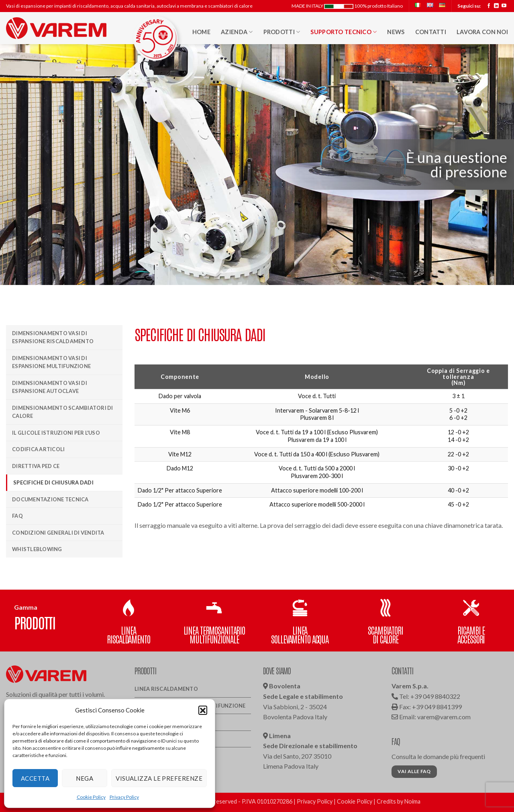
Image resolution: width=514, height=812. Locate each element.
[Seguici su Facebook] (489, 6)
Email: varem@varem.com (431, 717)
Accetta (35, 778)
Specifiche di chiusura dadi (53, 482)
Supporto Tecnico (344, 32)
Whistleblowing (37, 549)
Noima (412, 801)
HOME (201, 32)
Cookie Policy (91, 797)
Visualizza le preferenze (159, 778)
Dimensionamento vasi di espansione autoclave (50, 387)
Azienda (237, 32)
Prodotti (282, 32)
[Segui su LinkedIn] (496, 6)
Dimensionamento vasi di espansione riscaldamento (53, 337)
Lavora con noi (482, 32)
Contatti (431, 32)
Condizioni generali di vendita (58, 533)
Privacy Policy (124, 797)
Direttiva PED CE (36, 466)
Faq (17, 516)
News (396, 32)
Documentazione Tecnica (50, 499)
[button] (203, 710)
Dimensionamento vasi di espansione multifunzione (51, 362)
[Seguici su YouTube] (504, 6)
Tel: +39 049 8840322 (426, 696)
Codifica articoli (38, 449)
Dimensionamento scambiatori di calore (63, 412)
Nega (85, 778)
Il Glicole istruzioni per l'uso (56, 433)
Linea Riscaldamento (166, 689)
